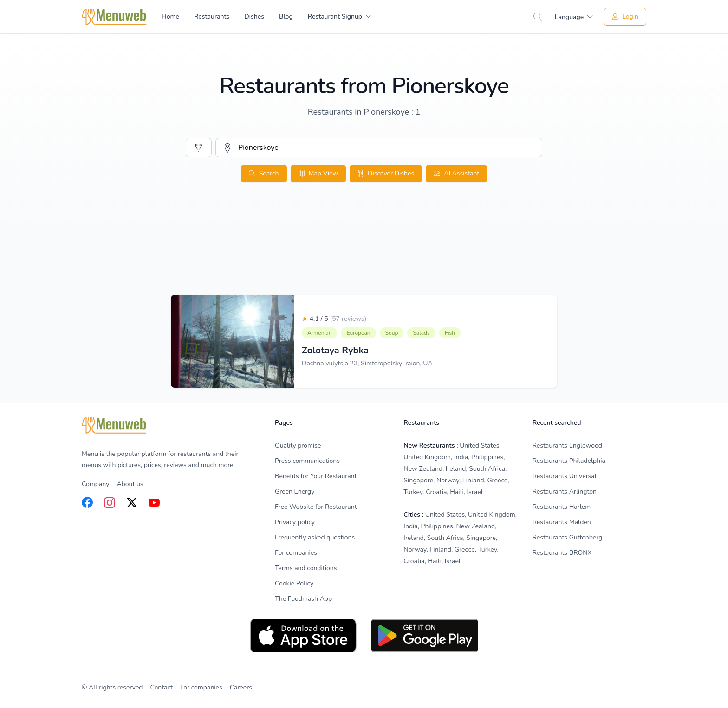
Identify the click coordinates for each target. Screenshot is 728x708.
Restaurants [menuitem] (212, 16)
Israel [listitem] (475, 492)
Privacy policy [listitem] (295, 522)
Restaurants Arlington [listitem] (565, 491)
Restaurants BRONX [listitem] (562, 553)
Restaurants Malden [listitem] (562, 522)
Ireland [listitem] (456, 469)
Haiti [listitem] (457, 492)
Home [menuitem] (170, 16)
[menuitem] (340, 17)
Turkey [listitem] (413, 492)
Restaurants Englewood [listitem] (567, 445)
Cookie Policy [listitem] (294, 583)
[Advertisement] (364, 259)
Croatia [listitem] (436, 492)
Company (95, 484)
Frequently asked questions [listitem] (315, 537)
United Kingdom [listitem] (427, 457)
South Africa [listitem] (487, 469)
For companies (201, 687)
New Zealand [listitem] (423, 469)
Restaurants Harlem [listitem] (562, 507)
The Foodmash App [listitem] (303, 599)
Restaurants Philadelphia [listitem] (569, 461)
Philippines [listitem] (487, 457)
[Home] (114, 17)
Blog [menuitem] (286, 16)
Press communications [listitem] (307, 461)
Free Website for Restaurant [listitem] (316, 507)
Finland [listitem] (473, 480)
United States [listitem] (479, 445)
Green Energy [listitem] (295, 491)
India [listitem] (461, 457)
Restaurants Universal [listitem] (565, 476)
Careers (241, 687)
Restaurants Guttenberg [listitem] (568, 537)
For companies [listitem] (296, 553)
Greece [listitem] (497, 480)
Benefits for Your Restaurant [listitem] (316, 476)
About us (130, 484)
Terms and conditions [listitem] (306, 568)
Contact (162, 687)
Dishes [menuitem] (254, 16)
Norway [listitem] (448, 480)
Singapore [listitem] (418, 480)
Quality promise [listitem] (298, 445)
